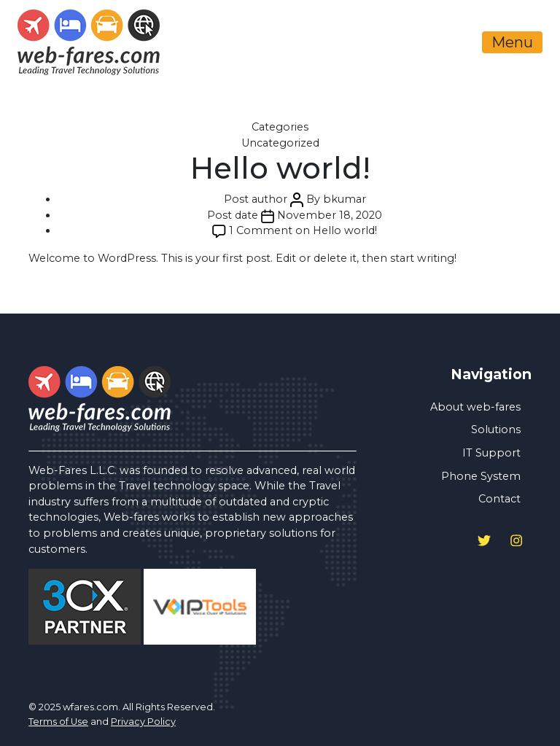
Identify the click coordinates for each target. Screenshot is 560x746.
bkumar (345, 199)
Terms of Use (58, 722)
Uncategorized (280, 143)
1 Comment (303, 230)
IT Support (491, 453)
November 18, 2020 (330, 215)
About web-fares (475, 407)
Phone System (481, 476)
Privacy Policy (143, 722)
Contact (499, 499)
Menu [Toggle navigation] (512, 42)
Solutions (496, 430)
